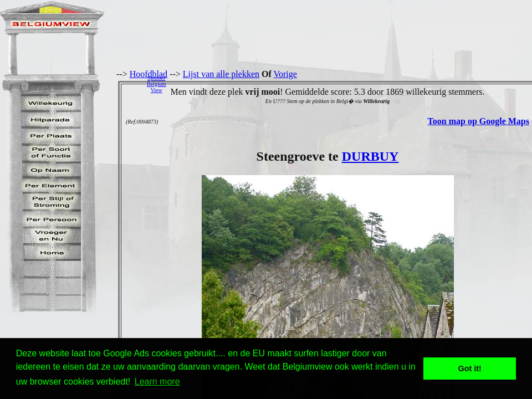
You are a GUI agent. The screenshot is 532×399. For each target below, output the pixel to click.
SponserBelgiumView (156, 84)
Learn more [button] (157, 382)
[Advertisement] (352, 84)
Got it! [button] (470, 369)
